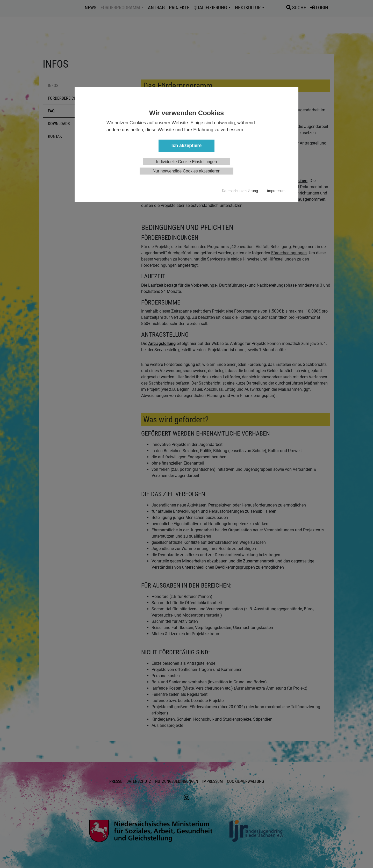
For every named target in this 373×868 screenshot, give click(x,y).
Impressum (276, 191)
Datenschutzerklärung (240, 191)
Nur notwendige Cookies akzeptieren (186, 171)
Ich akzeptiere (187, 146)
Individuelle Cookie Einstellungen (187, 162)
